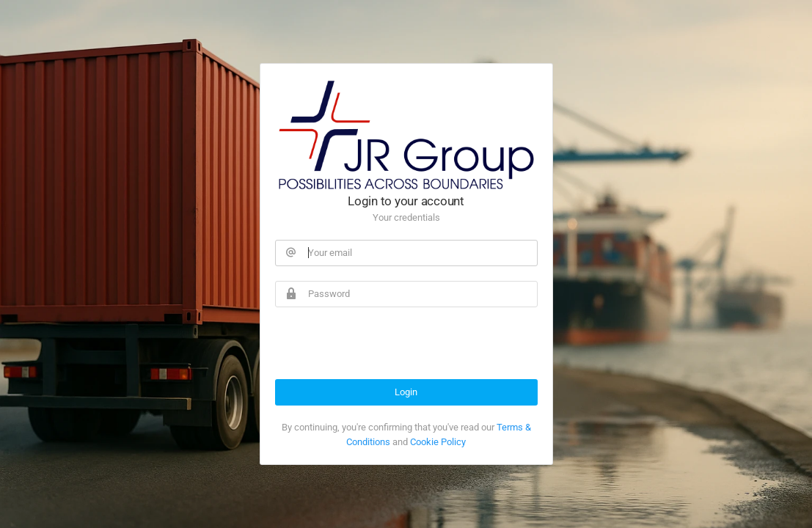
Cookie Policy (438, 442)
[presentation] (387, 351)
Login (406, 392)
